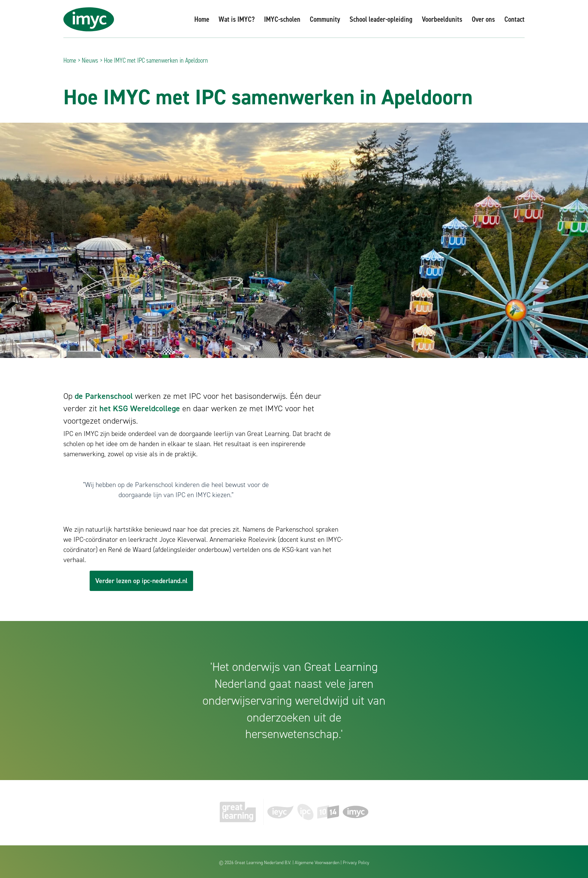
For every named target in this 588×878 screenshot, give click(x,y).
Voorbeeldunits (442, 19)
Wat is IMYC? (237, 19)
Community (325, 19)
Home (202, 19)
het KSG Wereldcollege (140, 408)
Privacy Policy (356, 863)
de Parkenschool (104, 396)
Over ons (483, 19)
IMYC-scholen (282, 19)
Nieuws (90, 60)
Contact (514, 19)
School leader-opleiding (381, 19)
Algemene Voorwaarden (317, 863)
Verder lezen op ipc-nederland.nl (141, 581)
